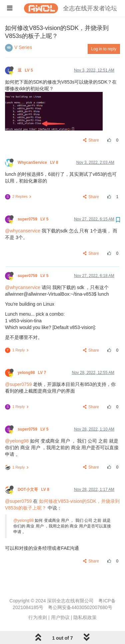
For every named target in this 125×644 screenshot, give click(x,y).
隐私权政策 (85, 617)
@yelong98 (17, 441)
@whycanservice (23, 231)
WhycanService (38, 162)
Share (91, 140)
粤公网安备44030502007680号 (80, 607)
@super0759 (18, 384)
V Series (23, 47)
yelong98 (32, 373)
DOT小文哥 (34, 489)
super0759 (34, 219)
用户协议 (60, 617)
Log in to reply (104, 49)
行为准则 (38, 617)
